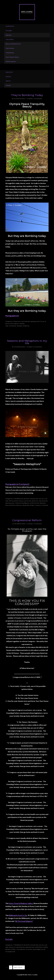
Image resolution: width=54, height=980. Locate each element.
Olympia (20, 326)
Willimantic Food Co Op (18, 915)
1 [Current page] (7, 967)
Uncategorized (10, 952)
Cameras (38, 505)
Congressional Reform (27, 520)
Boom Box (26, 505)
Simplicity (26, 326)
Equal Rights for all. (39, 949)
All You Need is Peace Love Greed (20, 501)
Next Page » (19, 967)
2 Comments (38, 347)
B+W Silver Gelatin (42, 947)
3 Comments (38, 99)
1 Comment (38, 524)
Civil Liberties (21, 949)
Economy (29, 949)
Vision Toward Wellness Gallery (21, 903)
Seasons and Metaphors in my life (27, 342)
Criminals (45, 505)
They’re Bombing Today (27, 95)
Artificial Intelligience (23, 503)
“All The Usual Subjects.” (24, 921)
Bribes (32, 505)
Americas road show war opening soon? (27, 321)
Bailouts (8, 949)
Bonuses (19, 505)
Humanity (13, 326)
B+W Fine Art (35, 503)
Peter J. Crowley (27, 12)
